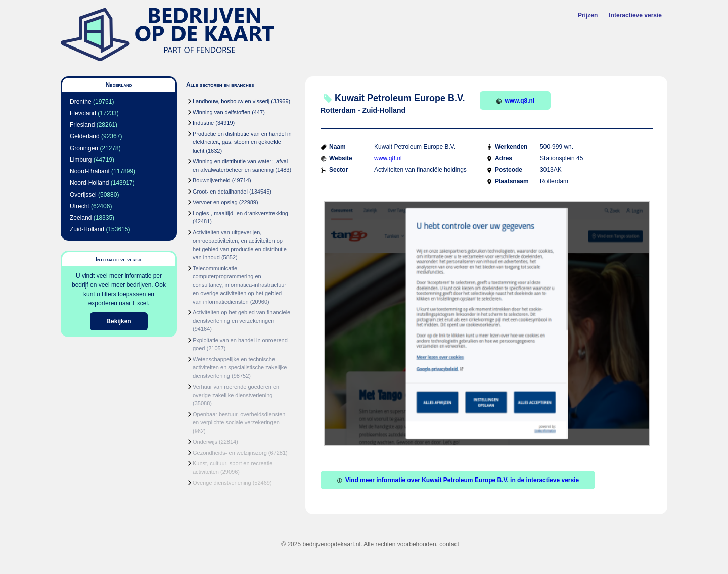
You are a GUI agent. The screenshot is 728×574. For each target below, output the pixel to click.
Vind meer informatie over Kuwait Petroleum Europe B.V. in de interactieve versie (458, 480)
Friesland (82, 125)
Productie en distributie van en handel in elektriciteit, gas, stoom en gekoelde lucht (242, 142)
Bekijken (119, 321)
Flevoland (83, 113)
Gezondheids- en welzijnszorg (230, 453)
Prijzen (588, 15)
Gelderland (85, 136)
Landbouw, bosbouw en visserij (231, 101)
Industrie (203, 123)
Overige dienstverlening (222, 483)
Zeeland (81, 218)
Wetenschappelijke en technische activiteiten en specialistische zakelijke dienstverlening (240, 368)
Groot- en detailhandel (220, 192)
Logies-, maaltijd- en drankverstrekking (240, 213)
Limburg (81, 160)
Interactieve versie (635, 15)
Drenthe (81, 102)
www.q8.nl (515, 101)
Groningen (84, 148)
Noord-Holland (89, 183)
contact (449, 544)
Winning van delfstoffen (221, 112)
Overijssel (83, 195)
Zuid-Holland (87, 229)
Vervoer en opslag (215, 202)
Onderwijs (205, 442)
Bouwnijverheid (212, 180)
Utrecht (80, 206)
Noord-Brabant (90, 171)
